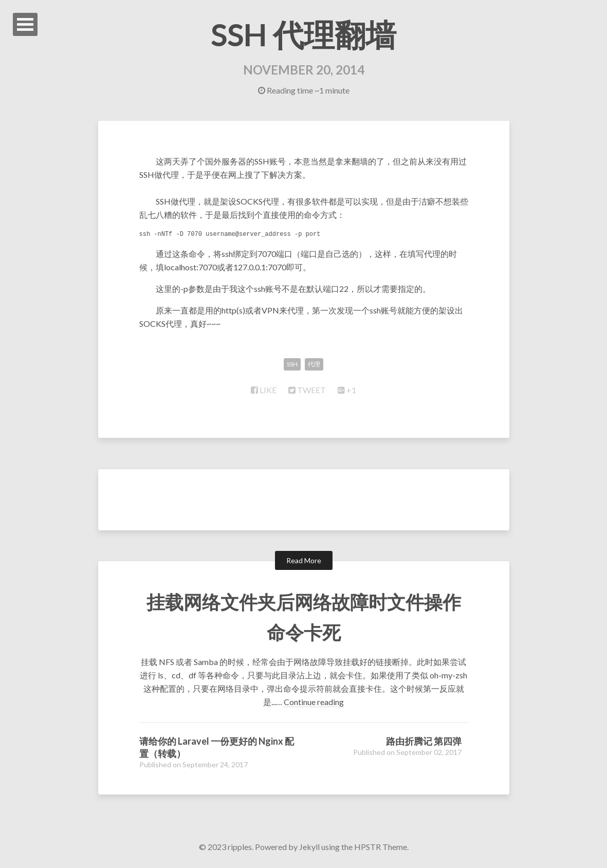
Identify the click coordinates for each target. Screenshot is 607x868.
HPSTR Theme (381, 847)
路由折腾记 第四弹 (424, 741)
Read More (304, 560)
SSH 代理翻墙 (303, 34)
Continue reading (314, 702)
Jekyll (309, 847)
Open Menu (25, 24)
